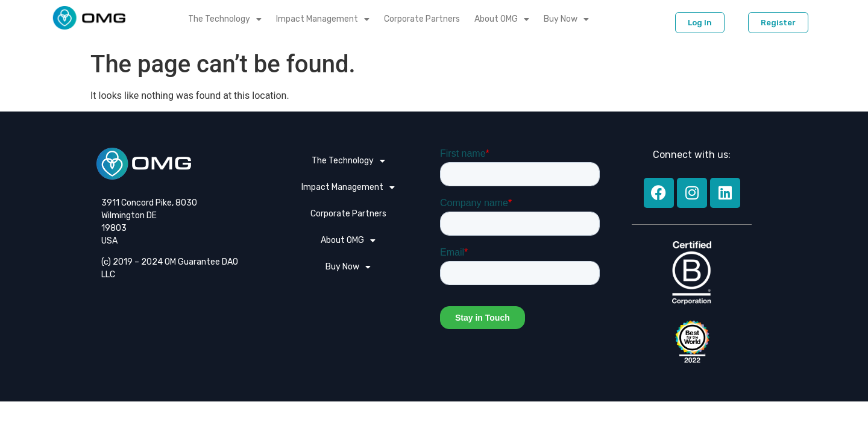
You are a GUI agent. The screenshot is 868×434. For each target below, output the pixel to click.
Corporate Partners (422, 19)
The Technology (225, 19)
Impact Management (323, 19)
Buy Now (566, 19)
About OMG (502, 19)
